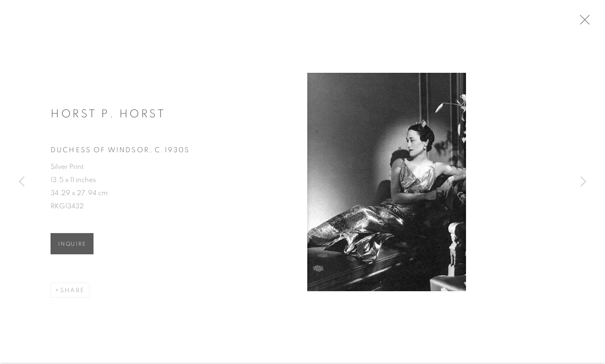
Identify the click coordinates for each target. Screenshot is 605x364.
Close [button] (587, 23)
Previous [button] (22, 182)
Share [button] (73, 292)
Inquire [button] (72, 246)
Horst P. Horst (108, 116)
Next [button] (583, 182)
